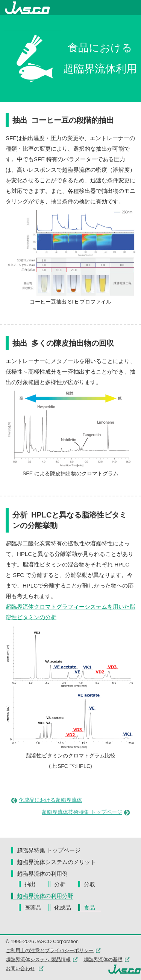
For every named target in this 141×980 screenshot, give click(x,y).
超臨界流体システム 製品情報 (42, 959)
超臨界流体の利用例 (42, 874)
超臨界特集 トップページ (49, 850)
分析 (65, 884)
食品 (92, 907)
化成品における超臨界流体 (47, 800)
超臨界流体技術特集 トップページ (86, 812)
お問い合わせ (20, 969)
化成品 (65, 907)
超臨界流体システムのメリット (56, 862)
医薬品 (36, 907)
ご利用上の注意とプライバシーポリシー (53, 950)
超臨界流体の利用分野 (45, 896)
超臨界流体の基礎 (107, 959)
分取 (92, 884)
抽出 (36, 884)
